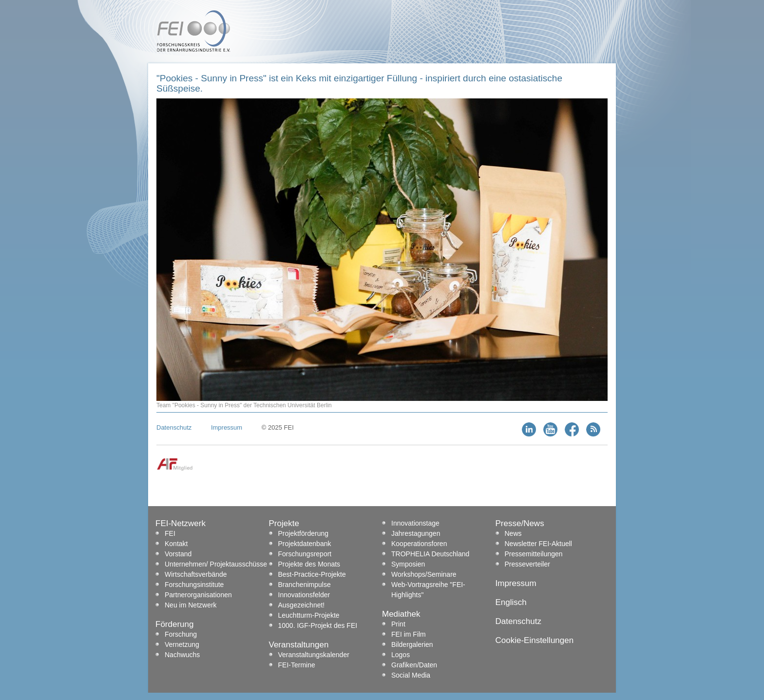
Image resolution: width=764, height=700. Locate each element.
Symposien (408, 564)
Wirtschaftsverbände (196, 574)
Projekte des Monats (309, 564)
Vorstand (178, 554)
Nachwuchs (182, 655)
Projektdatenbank (305, 544)
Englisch (511, 602)
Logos (401, 655)
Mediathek (401, 614)
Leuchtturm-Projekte (309, 615)
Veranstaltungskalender (314, 655)
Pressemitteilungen (534, 554)
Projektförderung (304, 533)
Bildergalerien (412, 644)
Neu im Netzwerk (191, 605)
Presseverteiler (527, 564)
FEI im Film (409, 634)
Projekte (284, 523)
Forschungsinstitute (194, 585)
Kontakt (176, 544)
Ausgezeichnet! (302, 605)
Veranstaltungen (299, 645)
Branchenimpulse (305, 585)
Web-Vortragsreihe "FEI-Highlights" (428, 590)
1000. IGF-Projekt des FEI (318, 625)
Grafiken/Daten (414, 665)
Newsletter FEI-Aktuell (538, 544)
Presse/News (520, 523)
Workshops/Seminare (424, 574)
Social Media (411, 675)
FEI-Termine (297, 665)
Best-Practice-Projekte (312, 574)
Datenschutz (174, 427)
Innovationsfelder (304, 595)
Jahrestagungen (416, 533)
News (513, 533)
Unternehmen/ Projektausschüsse (216, 564)
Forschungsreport (305, 554)
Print (398, 624)
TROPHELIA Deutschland (430, 554)
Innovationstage (415, 523)
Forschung (181, 634)
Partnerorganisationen (198, 595)
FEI (170, 533)
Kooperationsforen (419, 544)
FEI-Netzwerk (181, 523)
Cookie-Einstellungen (535, 640)
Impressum (227, 427)
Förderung (174, 624)
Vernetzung (182, 644)
